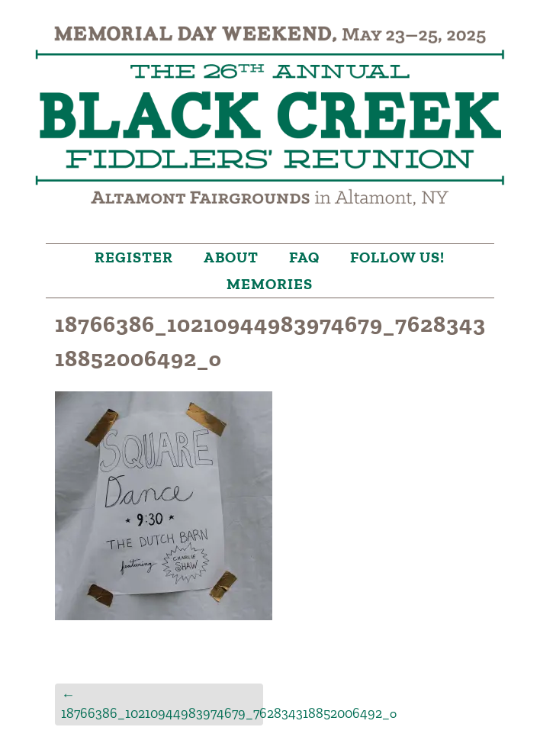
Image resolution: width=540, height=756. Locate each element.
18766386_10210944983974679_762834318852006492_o (162, 704)
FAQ (304, 257)
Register (134, 257)
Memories (270, 284)
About (231, 257)
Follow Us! (397, 257)
